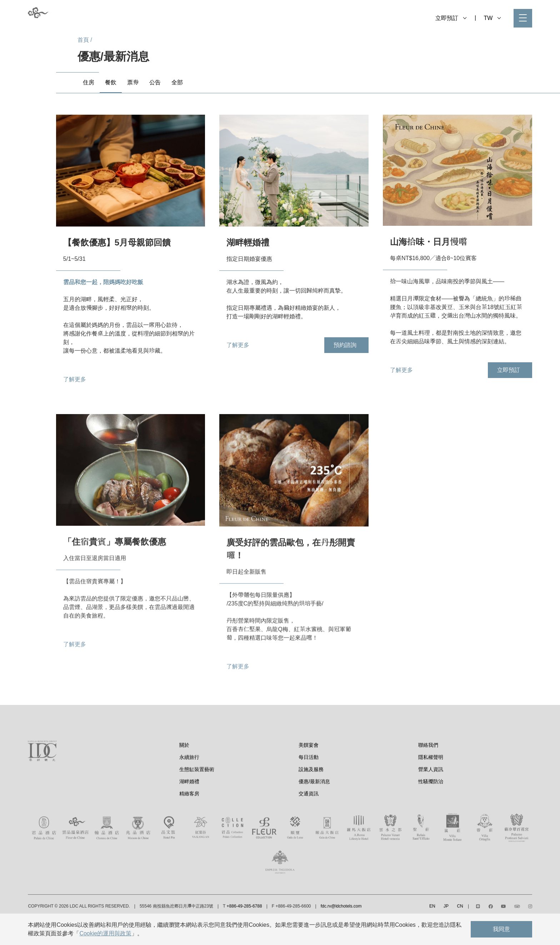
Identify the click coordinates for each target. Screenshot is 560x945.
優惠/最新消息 (314, 805)
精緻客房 (189, 817)
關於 (184, 768)
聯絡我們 (428, 768)
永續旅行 (189, 780)
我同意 (501, 929)
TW (492, 18)
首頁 (83, 40)
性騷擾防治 (431, 805)
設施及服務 (311, 792)
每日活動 (309, 780)
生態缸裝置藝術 (197, 792)
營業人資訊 (431, 792)
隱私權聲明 (431, 780)
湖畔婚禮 (189, 805)
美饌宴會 (309, 768)
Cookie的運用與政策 (105, 933)
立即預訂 (451, 18)
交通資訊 (309, 817)
